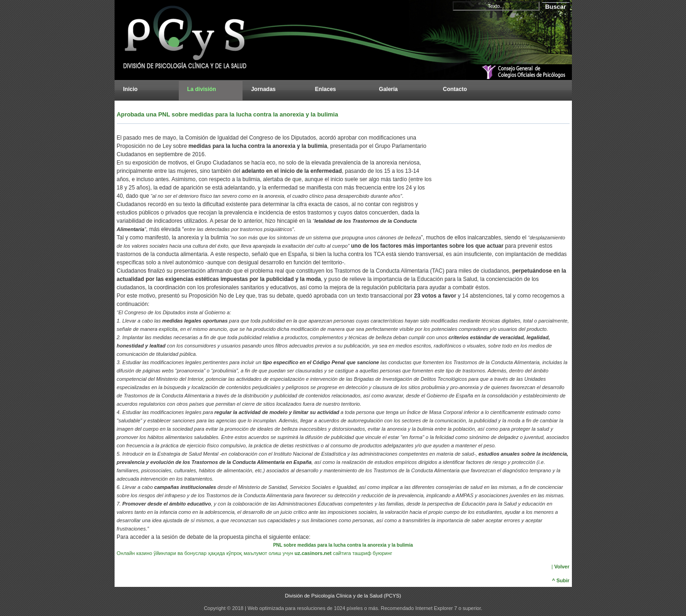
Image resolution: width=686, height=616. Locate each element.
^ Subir (561, 580)
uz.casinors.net (313, 553)
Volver (562, 567)
